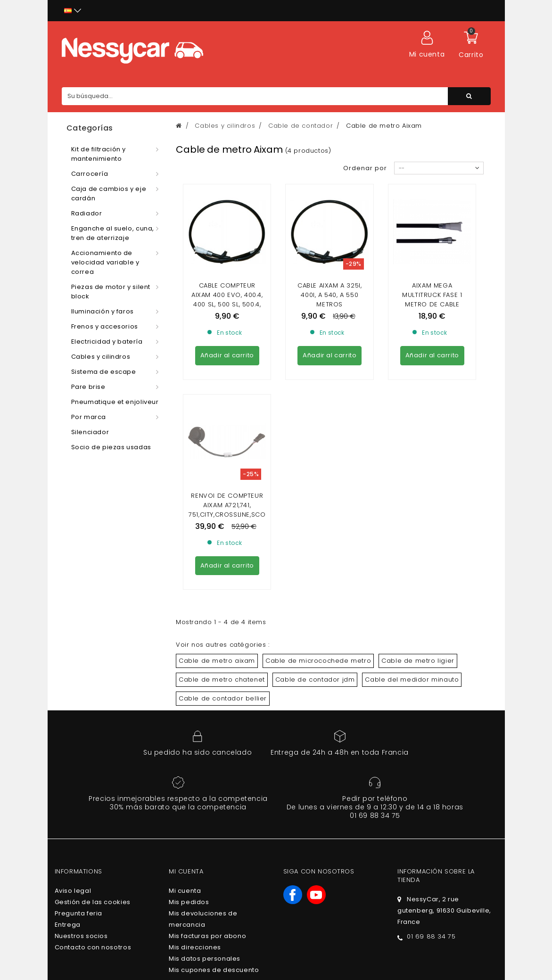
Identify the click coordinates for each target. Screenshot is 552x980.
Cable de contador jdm (315, 594)
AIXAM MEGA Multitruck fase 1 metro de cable (432, 295)
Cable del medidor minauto (412, 594)
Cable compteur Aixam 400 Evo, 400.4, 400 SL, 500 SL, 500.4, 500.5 (227, 300)
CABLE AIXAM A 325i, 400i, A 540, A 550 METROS (330, 295)
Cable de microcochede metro (318, 575)
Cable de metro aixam (217, 575)
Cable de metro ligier (418, 575)
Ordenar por (365, 168)
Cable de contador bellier (223, 613)
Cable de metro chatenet (222, 594)
